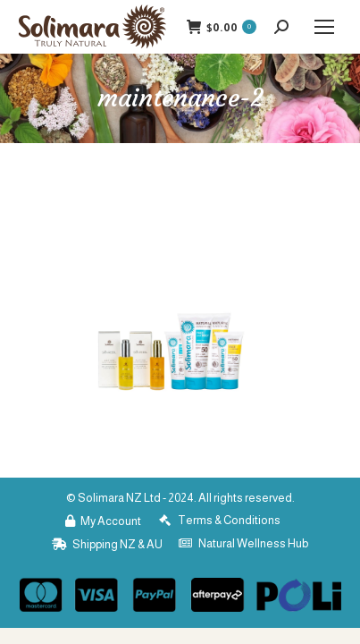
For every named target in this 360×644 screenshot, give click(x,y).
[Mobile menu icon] (324, 27)
